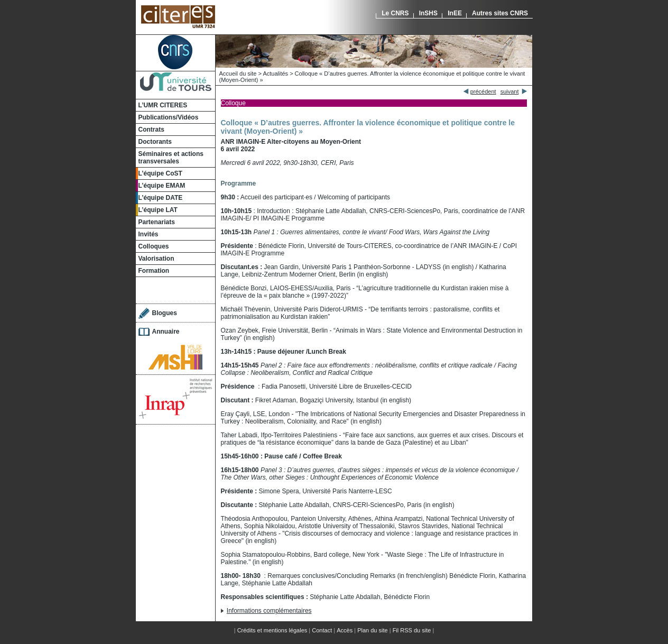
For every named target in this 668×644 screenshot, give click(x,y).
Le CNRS (395, 13)
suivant (510, 91)
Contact (322, 630)
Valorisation (156, 259)
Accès (345, 630)
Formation (154, 271)
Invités (149, 234)
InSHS (428, 13)
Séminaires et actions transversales (171, 158)
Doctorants (155, 142)
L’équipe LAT (158, 210)
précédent (483, 91)
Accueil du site (238, 73)
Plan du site (372, 630)
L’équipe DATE (161, 198)
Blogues (165, 313)
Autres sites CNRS (500, 13)
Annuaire (166, 332)
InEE (455, 13)
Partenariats (157, 222)
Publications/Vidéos (169, 117)
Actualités (275, 73)
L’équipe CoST (160, 173)
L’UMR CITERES (163, 105)
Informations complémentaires (269, 611)
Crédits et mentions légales (272, 630)
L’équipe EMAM (162, 186)
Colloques (154, 246)
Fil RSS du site (412, 630)
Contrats (151, 130)
